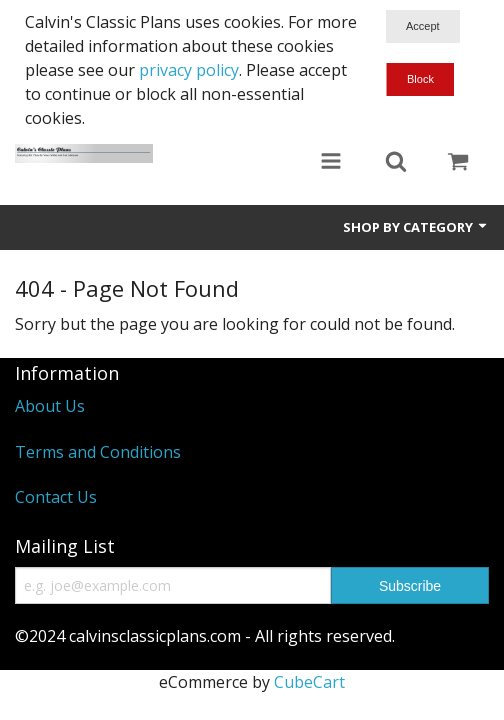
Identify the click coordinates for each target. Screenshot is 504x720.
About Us (50, 406)
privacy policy (189, 70)
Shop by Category (416, 227)
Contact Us (56, 497)
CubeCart (309, 682)
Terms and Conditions (98, 452)
